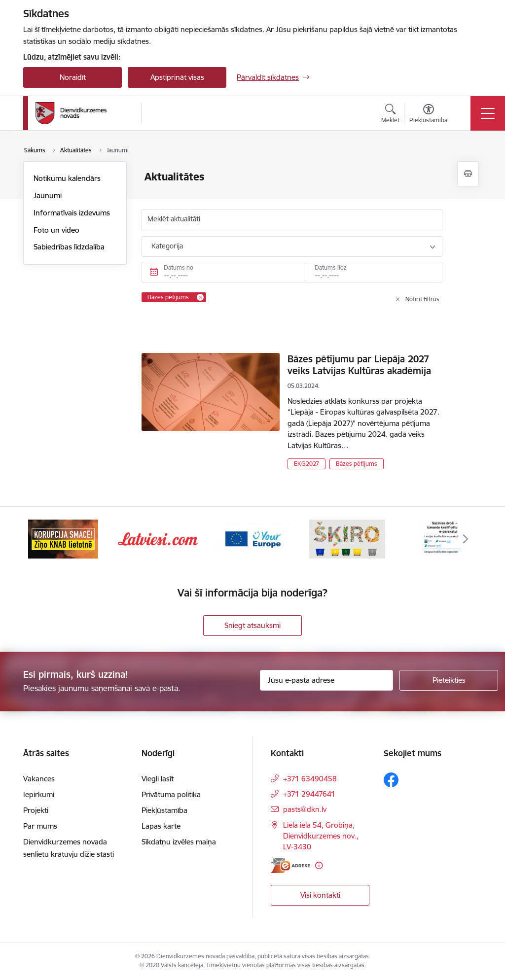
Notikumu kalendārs (67, 178)
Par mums (40, 826)
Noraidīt (73, 77)
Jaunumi (48, 195)
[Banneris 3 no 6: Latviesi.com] (252, 538)
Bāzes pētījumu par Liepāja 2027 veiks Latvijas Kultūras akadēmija (359, 365)
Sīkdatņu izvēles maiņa (179, 842)
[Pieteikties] (449, 680)
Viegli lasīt (158, 779)
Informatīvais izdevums (72, 213)
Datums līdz (331, 267)
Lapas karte (161, 826)
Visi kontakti (320, 895)
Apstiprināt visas (177, 77)
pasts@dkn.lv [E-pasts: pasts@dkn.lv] (305, 809)
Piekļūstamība (164, 810)
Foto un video (56, 230)
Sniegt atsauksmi (252, 625)
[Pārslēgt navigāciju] (488, 113)
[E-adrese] (290, 865)
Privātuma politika (171, 794)
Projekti (36, 810)
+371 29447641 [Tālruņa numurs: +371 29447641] (309, 794)
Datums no (179, 267)
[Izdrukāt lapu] (468, 174)
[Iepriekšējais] (39, 539)
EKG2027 (307, 464)
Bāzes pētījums (357, 464)
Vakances (39, 779)
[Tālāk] (466, 539)
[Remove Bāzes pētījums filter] (200, 297)
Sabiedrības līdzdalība (69, 247)
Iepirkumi (39, 794)
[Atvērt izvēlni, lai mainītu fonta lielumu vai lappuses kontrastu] (428, 115)
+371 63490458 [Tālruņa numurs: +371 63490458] (310, 779)
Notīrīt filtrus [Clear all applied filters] (422, 299)
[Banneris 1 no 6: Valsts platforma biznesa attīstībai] (63, 538)
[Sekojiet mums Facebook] (391, 780)
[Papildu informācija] (319, 865)
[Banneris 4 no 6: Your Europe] (347, 538)
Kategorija (167, 246)
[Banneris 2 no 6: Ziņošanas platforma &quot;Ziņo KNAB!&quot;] (158, 538)
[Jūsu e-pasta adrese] (326, 680)
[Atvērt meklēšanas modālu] (390, 115)
